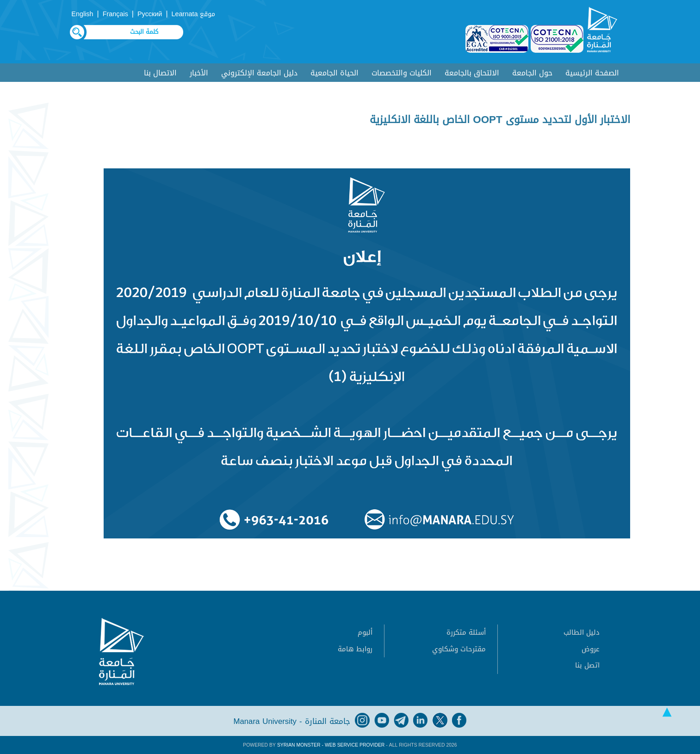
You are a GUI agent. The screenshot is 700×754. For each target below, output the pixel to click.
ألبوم (365, 632)
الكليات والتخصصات (402, 73)
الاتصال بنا (160, 73)
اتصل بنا (587, 665)
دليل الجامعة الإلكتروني (259, 73)
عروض (591, 649)
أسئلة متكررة (466, 632)
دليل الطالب (582, 632)
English (82, 14)
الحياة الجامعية (335, 73)
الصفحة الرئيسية (592, 73)
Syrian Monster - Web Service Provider (331, 745)
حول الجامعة (532, 73)
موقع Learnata (194, 14)
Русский (150, 14)
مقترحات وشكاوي (459, 649)
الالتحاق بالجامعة (472, 73)
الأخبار (199, 73)
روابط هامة (355, 649)
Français (115, 14)
